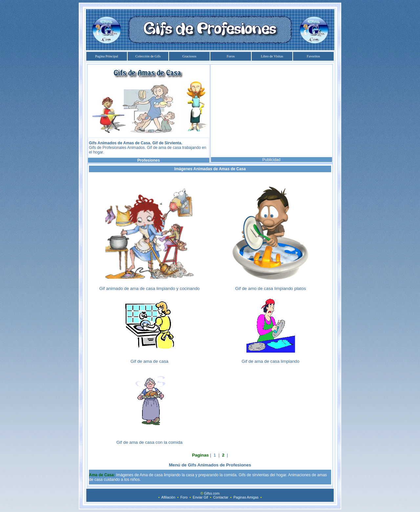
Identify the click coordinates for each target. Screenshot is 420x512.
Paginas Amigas (246, 497)
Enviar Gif (200, 497)
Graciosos (189, 56)
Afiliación (168, 497)
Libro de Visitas (272, 56)
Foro (184, 497)
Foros (231, 56)
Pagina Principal (107, 56)
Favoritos (313, 56)
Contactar (221, 497)
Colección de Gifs (148, 56)
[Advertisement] (271, 111)
